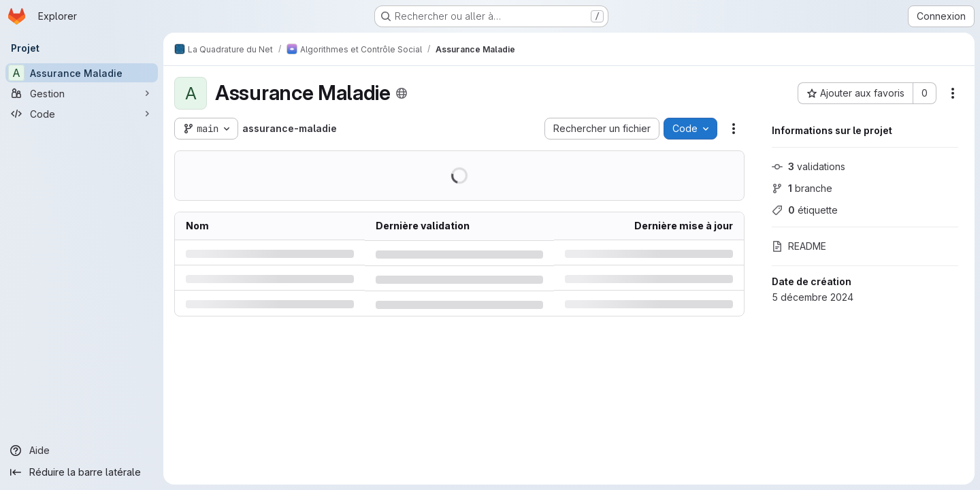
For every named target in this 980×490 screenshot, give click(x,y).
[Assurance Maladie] (82, 73)
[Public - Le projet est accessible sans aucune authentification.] (402, 93)
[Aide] (82, 451)
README (799, 246)
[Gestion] (82, 93)
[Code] (82, 114)
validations (808, 166)
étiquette (805, 210)
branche (802, 188)
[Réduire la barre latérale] (82, 472)
